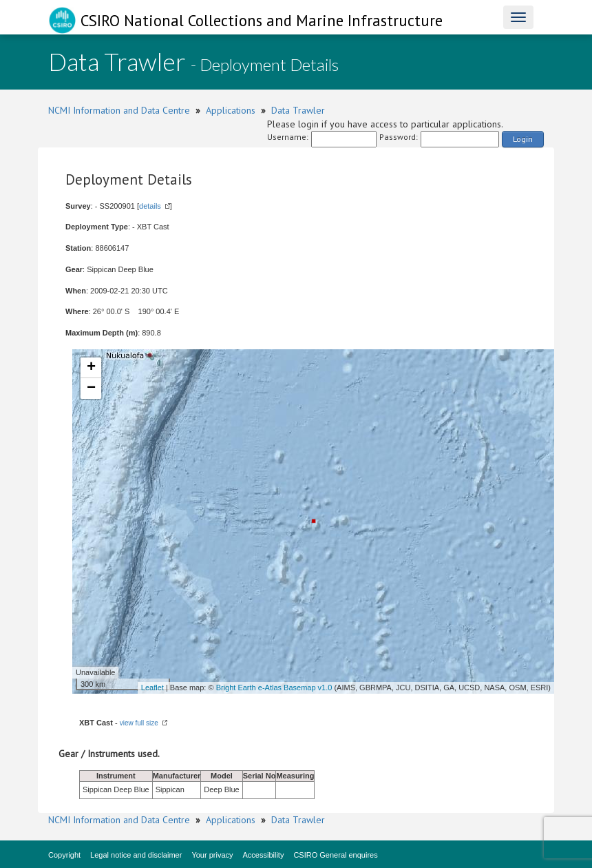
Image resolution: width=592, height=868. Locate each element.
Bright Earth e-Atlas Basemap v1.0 (274, 688)
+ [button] (91, 368)
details (150, 206)
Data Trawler (298, 110)
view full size (139, 723)
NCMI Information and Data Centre (119, 110)
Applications (231, 110)
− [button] (91, 389)
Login (523, 139)
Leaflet (152, 688)
